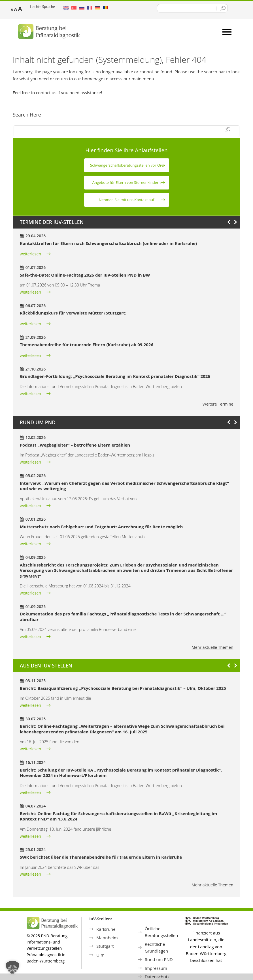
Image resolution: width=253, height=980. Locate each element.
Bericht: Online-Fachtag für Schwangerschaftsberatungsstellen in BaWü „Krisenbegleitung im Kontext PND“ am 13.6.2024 (119, 816)
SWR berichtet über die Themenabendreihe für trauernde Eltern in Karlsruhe (101, 857)
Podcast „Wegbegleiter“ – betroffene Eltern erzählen (75, 445)
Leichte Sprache (43, 7)
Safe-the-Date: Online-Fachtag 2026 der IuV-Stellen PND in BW (85, 275)
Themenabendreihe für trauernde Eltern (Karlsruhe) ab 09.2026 (87, 344)
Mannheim (107, 938)
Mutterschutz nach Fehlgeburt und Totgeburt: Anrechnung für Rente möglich (101, 527)
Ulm (100, 955)
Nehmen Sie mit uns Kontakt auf (127, 200)
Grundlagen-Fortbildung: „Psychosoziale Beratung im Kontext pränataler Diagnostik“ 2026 (115, 376)
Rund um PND (159, 959)
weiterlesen (30, 254)
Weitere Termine (218, 404)
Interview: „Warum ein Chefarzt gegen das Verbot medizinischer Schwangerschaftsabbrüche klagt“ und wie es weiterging (124, 486)
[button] (12, 968)
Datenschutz (157, 977)
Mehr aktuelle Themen (212, 647)
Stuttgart (105, 946)
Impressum (156, 968)
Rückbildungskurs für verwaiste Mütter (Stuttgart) (73, 313)
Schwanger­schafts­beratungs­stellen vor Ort (127, 165)
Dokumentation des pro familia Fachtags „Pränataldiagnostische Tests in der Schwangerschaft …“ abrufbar (123, 617)
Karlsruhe (106, 929)
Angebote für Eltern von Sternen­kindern (127, 182)
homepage (93, 79)
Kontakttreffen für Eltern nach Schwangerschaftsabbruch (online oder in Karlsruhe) (108, 243)
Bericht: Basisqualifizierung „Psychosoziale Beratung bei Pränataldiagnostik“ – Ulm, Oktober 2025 (123, 688)
